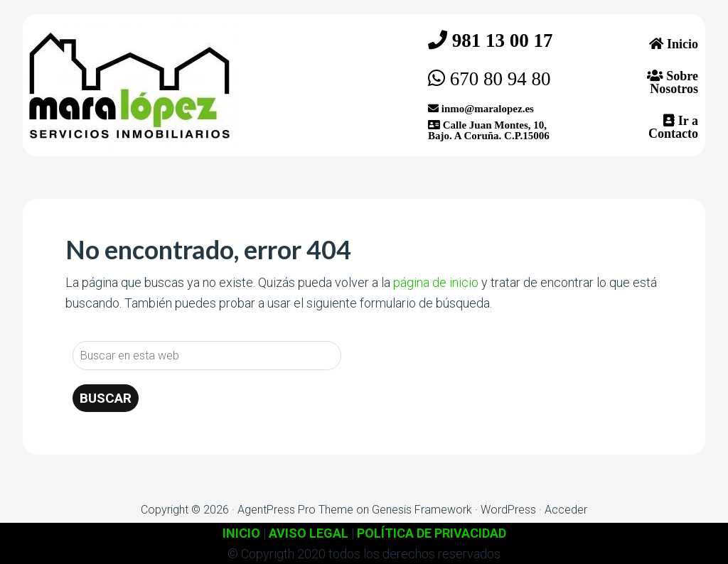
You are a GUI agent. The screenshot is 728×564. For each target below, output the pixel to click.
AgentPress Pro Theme (295, 510)
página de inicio (436, 282)
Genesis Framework (422, 510)
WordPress (508, 510)
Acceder (566, 510)
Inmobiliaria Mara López (129, 85)
